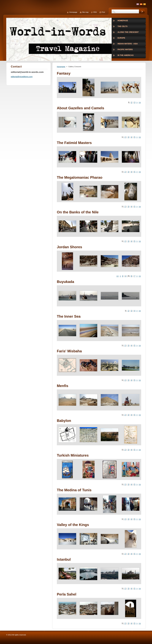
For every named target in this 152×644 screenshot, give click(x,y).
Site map (85, 12)
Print (103, 12)
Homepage (61, 67)
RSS (95, 12)
